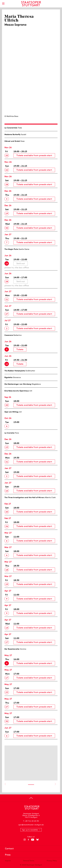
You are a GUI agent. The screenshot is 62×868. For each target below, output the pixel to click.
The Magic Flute (11, 249)
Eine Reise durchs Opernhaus (17, 391)
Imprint (8, 861)
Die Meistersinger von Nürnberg (18, 384)
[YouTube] (33, 840)
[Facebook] (28, 840)
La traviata (9, 433)
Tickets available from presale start (34, 155)
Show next (55, 784)
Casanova (9, 335)
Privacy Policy (52, 861)
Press (8, 855)
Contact (9, 848)
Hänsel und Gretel (12, 141)
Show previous (5, 784)
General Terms (29, 861)
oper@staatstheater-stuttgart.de (31, 825)
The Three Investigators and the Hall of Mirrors (24, 497)
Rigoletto (8, 377)
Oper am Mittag (11, 412)
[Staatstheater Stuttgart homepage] (31, 4)
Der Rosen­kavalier (12, 649)
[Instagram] (25, 840)
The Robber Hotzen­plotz (15, 371)
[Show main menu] (3, 4)
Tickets (20, 349)
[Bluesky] (37, 840)
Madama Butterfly (12, 134)
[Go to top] (31, 798)
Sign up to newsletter (30, 830)
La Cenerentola (11, 128)
